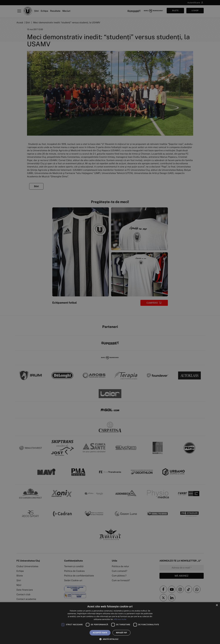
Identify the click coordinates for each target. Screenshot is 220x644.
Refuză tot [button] (121, 633)
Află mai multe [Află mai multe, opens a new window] (120, 619)
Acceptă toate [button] (100, 633)
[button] (110, 639)
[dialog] (110, 623)
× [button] (217, 605)
